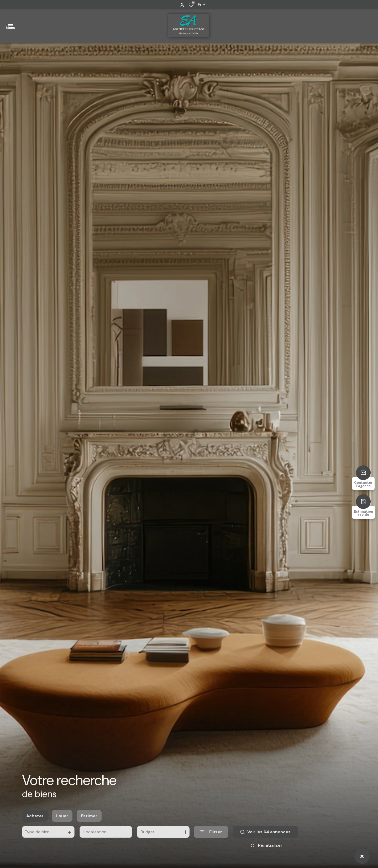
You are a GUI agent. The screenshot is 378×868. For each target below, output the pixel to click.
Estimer (89, 821)
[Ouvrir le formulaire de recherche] (211, 837)
